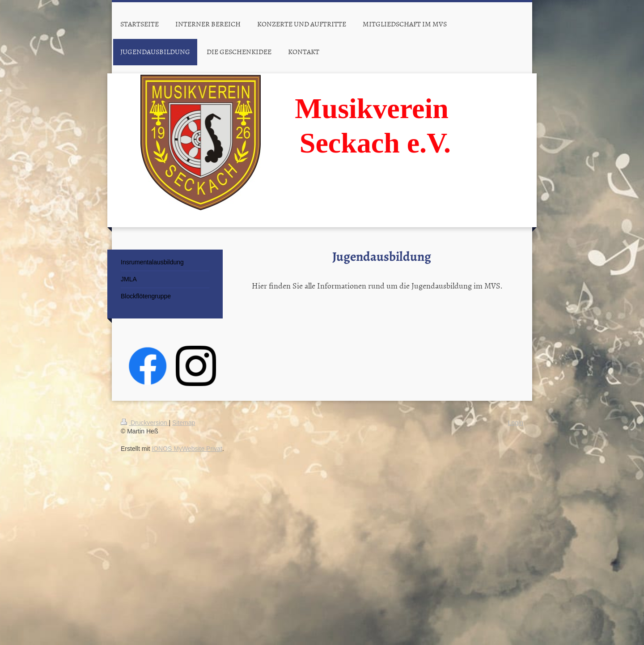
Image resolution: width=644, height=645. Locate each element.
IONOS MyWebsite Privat (187, 449)
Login (516, 423)
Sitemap (184, 423)
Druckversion (145, 423)
